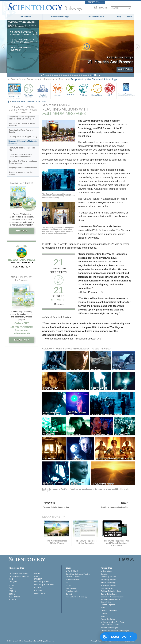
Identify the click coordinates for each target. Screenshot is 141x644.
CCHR (110, 89)
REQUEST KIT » (22, 340)
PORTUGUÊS (39, 593)
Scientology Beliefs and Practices (78, 574)
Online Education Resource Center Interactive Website (20, 156)
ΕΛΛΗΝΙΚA (38, 588)
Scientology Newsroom (109, 585)
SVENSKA (38, 579)
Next (96, 75)
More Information (72, 591)
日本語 (11, 588)
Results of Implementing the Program (21, 173)
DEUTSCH (13, 600)
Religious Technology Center (111, 591)
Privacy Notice (96, 641)
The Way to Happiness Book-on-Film (22, 149)
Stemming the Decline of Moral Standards (22, 124)
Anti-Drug (83, 89)
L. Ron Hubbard (24, 17)
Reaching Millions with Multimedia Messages (23, 142)
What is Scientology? (60, 17)
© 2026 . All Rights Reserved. (31, 641)
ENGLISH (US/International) (19, 573)
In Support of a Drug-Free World (112, 622)
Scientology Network (108, 577)
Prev (45, 75)
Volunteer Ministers (96, 17)
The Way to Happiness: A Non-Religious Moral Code (23, 33)
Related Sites (95, 2)
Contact (69, 594)
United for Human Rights (110, 625)
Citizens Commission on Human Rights (115, 631)
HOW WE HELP (19, 102)
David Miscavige (107, 588)
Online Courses (72, 588)
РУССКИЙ (12, 591)
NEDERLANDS (14, 597)
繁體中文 (12, 594)
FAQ (119, 17)
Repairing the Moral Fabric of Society (21, 131)
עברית (11, 585)
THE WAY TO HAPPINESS (38, 102)
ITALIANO (38, 590)
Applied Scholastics (43, 90)
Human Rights (97, 89)
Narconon (71, 89)
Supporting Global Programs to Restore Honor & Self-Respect (22, 118)
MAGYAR (38, 573)
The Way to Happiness (29, 90)
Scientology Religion (108, 580)
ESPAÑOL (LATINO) (42, 582)
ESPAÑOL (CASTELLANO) (44, 585)
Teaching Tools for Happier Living (23, 137)
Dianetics (104, 574)
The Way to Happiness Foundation (20, 49)
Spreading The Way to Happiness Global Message (23, 162)
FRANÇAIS (13, 582)
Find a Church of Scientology (77, 597)
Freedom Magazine (126, 95)
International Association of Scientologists (110, 601)
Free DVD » (22, 231)
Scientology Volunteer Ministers (112, 597)
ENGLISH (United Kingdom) (19, 576)
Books (129, 17)
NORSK (37, 576)
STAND (103, 608)
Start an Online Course (109, 594)
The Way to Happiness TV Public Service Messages (22, 41)
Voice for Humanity (73, 577)
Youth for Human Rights (109, 628)
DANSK (11, 579)
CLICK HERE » (22, 267)
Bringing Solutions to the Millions (23, 168)
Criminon (58, 89)
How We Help (14, 96)
